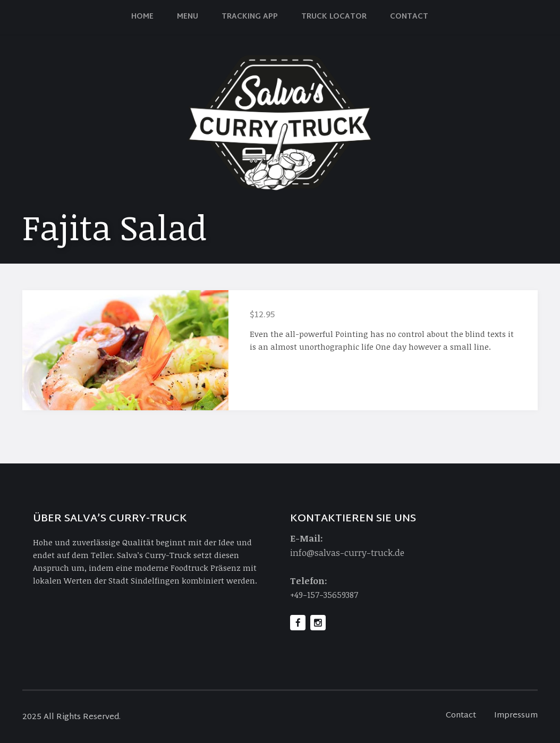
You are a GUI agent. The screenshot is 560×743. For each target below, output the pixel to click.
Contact (409, 17)
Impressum (516, 716)
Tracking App (250, 17)
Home (142, 17)
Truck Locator (334, 17)
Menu (188, 17)
